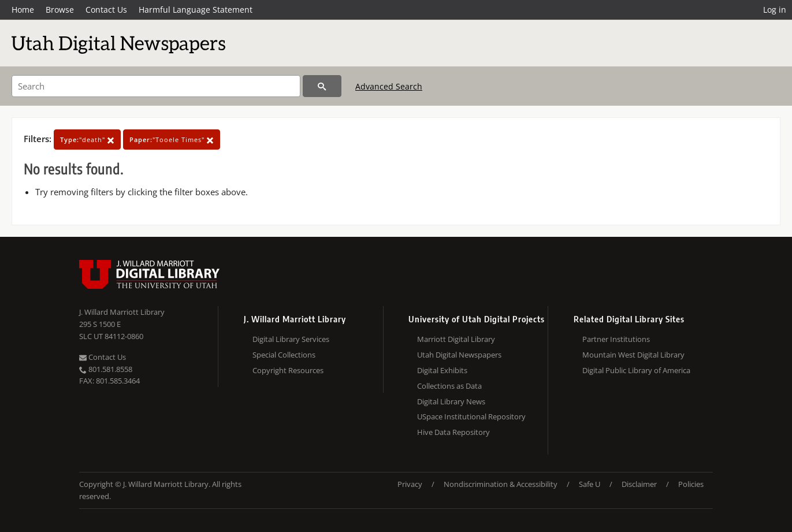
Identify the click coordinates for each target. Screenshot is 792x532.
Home (23, 10)
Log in (775, 10)
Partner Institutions (616, 339)
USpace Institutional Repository (471, 416)
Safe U (590, 484)
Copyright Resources (288, 370)
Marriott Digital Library (456, 339)
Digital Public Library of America (636, 370)
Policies (691, 484)
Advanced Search (389, 86)
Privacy (410, 484)
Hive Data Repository (453, 432)
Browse (60, 10)
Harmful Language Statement (196, 10)
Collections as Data (449, 386)
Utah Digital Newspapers (459, 355)
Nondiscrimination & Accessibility (501, 484)
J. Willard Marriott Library (122, 312)
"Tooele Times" (172, 139)
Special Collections (284, 355)
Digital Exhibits (442, 370)
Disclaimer (639, 484)
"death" (87, 139)
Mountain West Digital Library (633, 355)
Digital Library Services (291, 339)
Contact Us (106, 10)
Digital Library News (451, 401)
